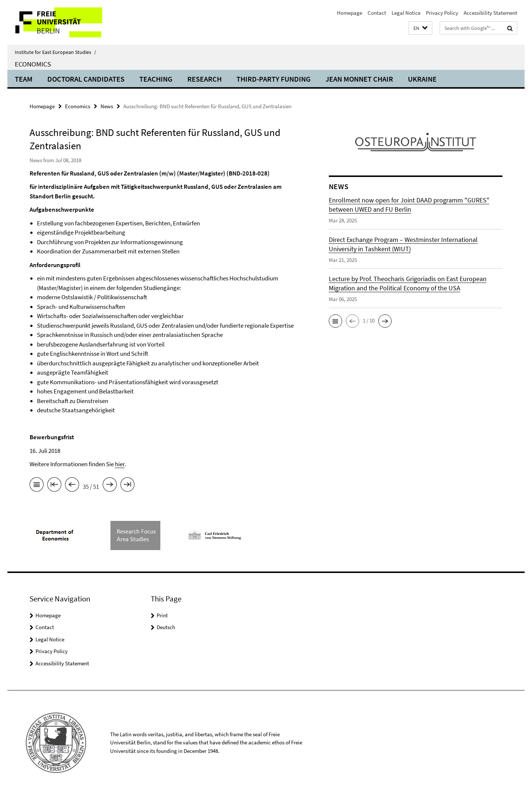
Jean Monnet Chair (359, 79)
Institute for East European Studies (55, 52)
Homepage (349, 13)
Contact (377, 13)
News (107, 106)
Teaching (156, 79)
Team (24, 79)
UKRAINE (422, 79)
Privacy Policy (442, 13)
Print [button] (162, 615)
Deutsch (166, 627)
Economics (33, 64)
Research (204, 79)
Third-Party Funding (274, 79)
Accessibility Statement (490, 13)
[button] (420, 28)
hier (120, 464)
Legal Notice (406, 13)
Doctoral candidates (86, 79)
